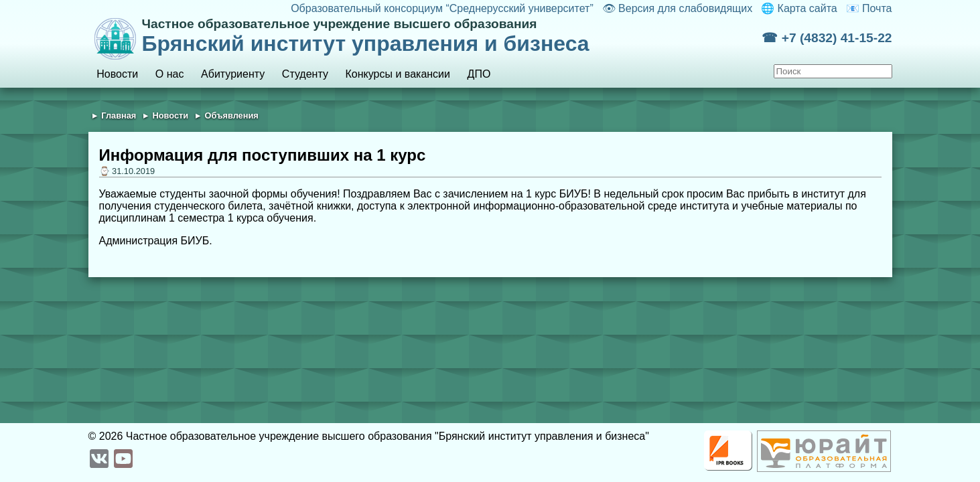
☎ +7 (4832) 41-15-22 (827, 38)
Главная (119, 115)
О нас (170, 74)
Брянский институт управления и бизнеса (452, 36)
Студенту (305, 74)
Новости (117, 74)
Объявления (231, 115)
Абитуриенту (233, 74)
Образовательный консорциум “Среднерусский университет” (442, 8)
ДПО (479, 74)
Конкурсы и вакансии (398, 74)
